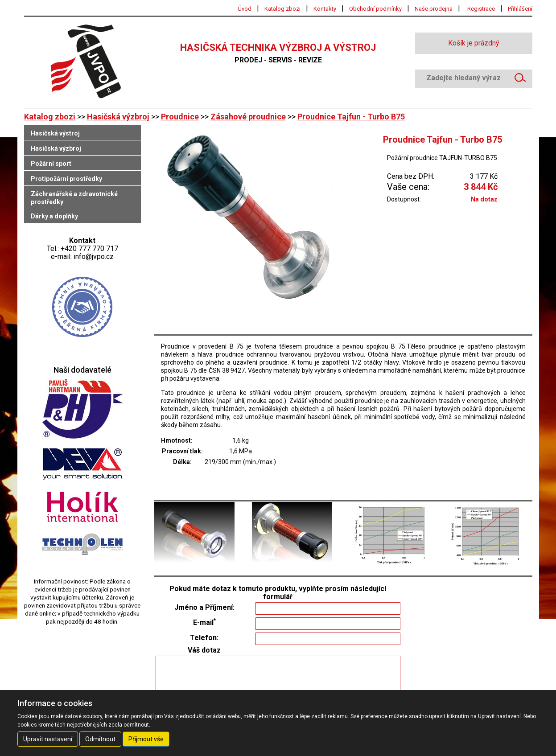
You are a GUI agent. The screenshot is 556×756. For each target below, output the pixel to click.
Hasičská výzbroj (118, 117)
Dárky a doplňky (54, 216)
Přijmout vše (146, 739)
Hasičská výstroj (55, 133)
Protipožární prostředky (66, 179)
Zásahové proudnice (248, 117)
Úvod (245, 9)
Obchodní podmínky (375, 9)
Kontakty (325, 9)
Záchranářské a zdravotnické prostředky (74, 198)
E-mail (204, 623)
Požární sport (51, 164)
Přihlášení (520, 9)
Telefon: (204, 638)
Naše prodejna (434, 9)
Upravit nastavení (48, 739)
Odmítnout (100, 739)
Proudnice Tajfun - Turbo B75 (351, 117)
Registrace (481, 9)
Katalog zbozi (282, 9)
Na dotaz (484, 199)
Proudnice (180, 117)
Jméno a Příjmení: (204, 608)
